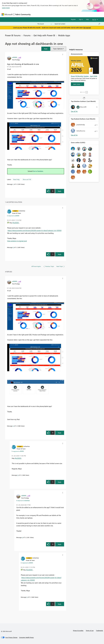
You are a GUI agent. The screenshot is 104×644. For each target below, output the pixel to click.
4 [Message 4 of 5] (22, 537)
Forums (35, 14)
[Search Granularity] (45, 24)
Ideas (52, 14)
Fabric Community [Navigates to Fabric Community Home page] (23, 14)
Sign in (81, 19)
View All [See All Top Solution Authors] (74, 111)
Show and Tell (27, 179)
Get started (87, 28)
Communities (61, 14)
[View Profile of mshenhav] (22, 211)
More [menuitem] (77, 14)
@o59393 (16, 223)
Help (87, 19)
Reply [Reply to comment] (60, 254)
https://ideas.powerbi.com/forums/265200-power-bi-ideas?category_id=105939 (34, 230)
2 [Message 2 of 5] (13, 426)
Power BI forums (13, 35)
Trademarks (99, 630)
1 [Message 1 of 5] (13, 184)
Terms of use (90, 630)
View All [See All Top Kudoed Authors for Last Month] (74, 135)
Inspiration (44, 14)
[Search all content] (77, 24)
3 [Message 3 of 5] (18, 475)
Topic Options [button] (58, 49)
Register (73, 19)
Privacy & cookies (78, 630)
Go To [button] (94, 19)
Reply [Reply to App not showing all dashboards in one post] (60, 191)
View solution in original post (17, 241)
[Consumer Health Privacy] (26, 637)
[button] (46, 49)
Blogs (71, 14)
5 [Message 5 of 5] (13, 247)
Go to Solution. (38, 171)
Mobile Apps (64, 35)
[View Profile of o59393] (15, 57)
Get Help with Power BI (44, 35)
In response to (13, 216)
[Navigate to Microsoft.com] (7, 14)
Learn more (6, 8)
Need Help (16, 179)
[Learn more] (77, 84)
